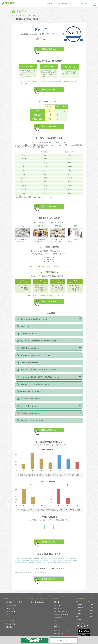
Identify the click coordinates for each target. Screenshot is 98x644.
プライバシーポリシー (60, 605)
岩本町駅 (32, 563)
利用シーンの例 (10, 611)
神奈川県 (80, 607)
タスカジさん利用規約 (60, 611)
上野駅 (39, 563)
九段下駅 (60, 560)
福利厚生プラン (10, 627)
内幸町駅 (68, 563)
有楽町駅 (36, 558)
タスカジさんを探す (12, 605)
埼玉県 (80, 614)
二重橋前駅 (68, 560)
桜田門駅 (61, 563)
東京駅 (17, 558)
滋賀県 (91, 617)
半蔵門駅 (18, 563)
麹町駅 (75, 560)
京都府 (91, 611)
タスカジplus (58, 624)
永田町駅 (66, 558)
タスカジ (15, 15)
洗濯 (44, 572)
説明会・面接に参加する (37, 602)
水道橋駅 (59, 558)
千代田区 (40, 15)
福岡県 (80, 619)
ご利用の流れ (10, 608)
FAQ (7, 614)
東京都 (32, 15)
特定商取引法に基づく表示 (62, 614)
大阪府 (91, 604)
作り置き (33, 572)
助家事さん (57, 627)
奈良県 (91, 614)
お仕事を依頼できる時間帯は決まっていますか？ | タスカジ (51, 266)
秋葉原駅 (24, 558)
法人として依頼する (12, 624)
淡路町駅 (73, 558)
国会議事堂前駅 (36, 560)
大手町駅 (46, 560)
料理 (28, 572)
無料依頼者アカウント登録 (14, 602)
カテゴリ (24, 15)
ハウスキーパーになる (63, 3)
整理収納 (22, 572)
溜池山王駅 (26, 560)
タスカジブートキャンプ (61, 630)
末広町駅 (18, 560)
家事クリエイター (59, 633)
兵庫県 (91, 607)
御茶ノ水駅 (44, 558)
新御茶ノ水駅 (52, 563)
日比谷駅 (53, 560)
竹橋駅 (44, 563)
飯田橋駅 (52, 558)
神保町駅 (25, 563)
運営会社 (56, 602)
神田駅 (30, 558)
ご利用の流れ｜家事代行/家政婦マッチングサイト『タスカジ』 (51, 295)
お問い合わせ (58, 618)
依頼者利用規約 (58, 608)
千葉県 (80, 611)
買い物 (40, 572)
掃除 (17, 572)
